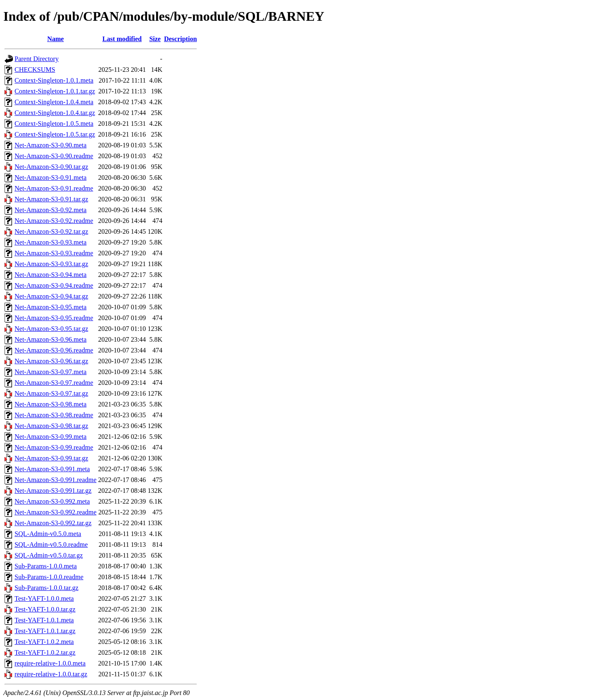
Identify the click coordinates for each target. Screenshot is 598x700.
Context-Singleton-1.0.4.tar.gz (55, 113)
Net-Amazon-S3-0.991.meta (52, 469)
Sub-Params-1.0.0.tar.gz (47, 588)
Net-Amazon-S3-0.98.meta (50, 404)
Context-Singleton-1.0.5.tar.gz (55, 134)
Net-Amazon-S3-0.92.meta (50, 210)
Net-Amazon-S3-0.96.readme (54, 350)
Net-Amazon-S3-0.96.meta (50, 339)
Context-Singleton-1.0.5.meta (54, 124)
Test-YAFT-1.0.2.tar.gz (45, 652)
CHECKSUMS (35, 70)
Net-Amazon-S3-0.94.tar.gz (51, 296)
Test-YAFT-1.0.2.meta (44, 642)
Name (56, 39)
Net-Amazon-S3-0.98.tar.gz (51, 426)
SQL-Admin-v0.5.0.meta (48, 534)
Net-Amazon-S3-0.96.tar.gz (51, 361)
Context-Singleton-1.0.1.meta (54, 80)
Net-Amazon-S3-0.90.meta (50, 145)
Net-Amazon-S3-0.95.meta (50, 307)
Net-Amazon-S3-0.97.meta (50, 372)
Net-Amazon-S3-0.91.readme (54, 188)
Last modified (122, 39)
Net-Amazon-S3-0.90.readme (54, 156)
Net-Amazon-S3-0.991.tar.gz (53, 491)
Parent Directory (37, 59)
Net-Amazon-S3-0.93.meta (50, 242)
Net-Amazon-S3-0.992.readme (55, 512)
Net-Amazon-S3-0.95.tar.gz (51, 329)
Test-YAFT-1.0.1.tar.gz (45, 631)
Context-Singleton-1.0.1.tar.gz (55, 91)
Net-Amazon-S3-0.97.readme (54, 383)
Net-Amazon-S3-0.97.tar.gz (51, 393)
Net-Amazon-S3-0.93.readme (54, 253)
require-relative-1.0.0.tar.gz (51, 674)
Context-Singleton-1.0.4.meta (54, 102)
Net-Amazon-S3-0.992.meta (52, 501)
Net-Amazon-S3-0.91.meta (50, 177)
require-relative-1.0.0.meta (50, 663)
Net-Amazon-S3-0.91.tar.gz (51, 199)
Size (155, 39)
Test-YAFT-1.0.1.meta (44, 620)
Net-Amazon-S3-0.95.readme (54, 318)
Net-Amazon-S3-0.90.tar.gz (51, 167)
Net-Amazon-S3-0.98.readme (54, 415)
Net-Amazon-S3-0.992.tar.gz (53, 523)
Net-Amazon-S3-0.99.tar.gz (51, 458)
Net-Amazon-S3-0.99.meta (50, 437)
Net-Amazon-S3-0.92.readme (54, 221)
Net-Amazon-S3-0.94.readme (54, 285)
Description (180, 39)
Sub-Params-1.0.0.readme (49, 577)
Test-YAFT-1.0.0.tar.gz (45, 609)
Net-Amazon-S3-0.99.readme (54, 447)
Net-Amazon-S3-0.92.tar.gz (51, 231)
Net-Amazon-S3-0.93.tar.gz (51, 264)
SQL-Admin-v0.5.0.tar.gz (49, 555)
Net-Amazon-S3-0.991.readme (55, 480)
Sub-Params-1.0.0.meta (46, 566)
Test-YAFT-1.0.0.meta (44, 598)
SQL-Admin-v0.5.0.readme (51, 545)
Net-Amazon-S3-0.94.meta (50, 275)
